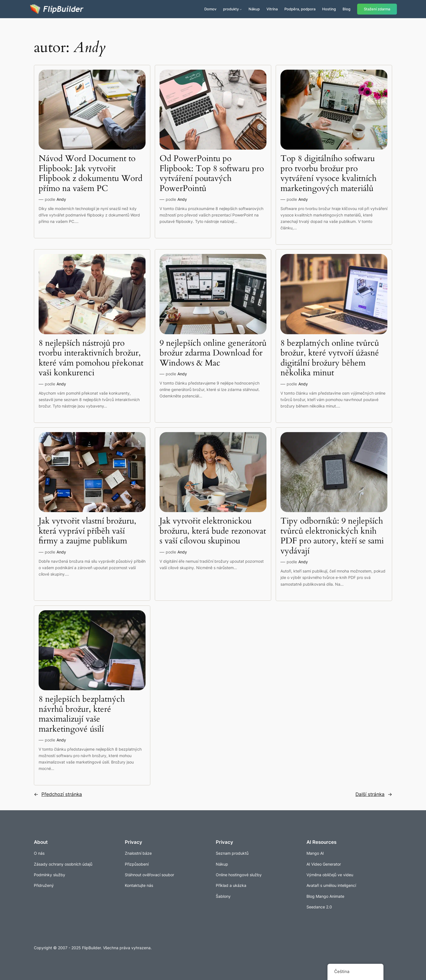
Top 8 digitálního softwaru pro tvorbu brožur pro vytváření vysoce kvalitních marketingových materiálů (328, 174)
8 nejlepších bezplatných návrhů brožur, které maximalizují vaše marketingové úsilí (82, 714)
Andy (61, 199)
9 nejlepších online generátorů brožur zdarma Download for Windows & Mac (213, 353)
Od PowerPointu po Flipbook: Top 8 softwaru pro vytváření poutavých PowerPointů (212, 174)
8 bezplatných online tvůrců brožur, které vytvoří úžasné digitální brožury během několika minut (330, 358)
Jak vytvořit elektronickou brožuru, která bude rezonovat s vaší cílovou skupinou (213, 531)
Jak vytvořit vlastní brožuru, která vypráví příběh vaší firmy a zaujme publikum (87, 531)
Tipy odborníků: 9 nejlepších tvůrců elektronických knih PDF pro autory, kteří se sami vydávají (332, 536)
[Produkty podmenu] (241, 9)
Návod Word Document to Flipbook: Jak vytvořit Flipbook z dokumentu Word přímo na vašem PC (91, 174)
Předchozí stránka (58, 794)
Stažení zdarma (377, 9)
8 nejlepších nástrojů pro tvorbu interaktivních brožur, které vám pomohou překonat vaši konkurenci (91, 358)
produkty (231, 9)
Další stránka (374, 794)
